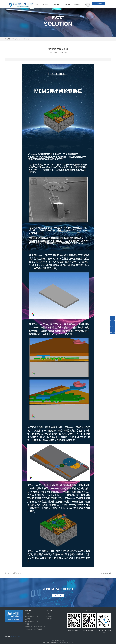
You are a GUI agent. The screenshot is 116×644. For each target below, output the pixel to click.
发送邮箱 (112, 331)
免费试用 (58, 595)
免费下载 (99, 4)
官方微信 (112, 319)
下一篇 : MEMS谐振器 (105, 573)
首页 (13, 39)
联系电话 (112, 325)
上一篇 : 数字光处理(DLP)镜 (13, 573)
